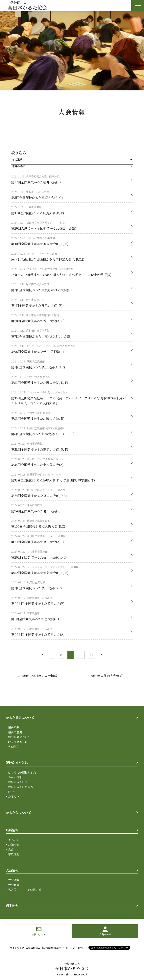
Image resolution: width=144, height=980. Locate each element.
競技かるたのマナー (21, 782)
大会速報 (14, 880)
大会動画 (14, 885)
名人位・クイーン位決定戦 (25, 890)
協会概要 (14, 727)
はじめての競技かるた (22, 772)
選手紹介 (12, 906)
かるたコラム (16, 796)
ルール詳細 (15, 777)
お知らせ (14, 845)
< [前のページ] (42, 655)
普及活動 (14, 854)
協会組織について (19, 737)
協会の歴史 (15, 732)
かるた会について (18, 813)
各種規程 (14, 747)
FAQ (11, 792)
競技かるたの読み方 (21, 787)
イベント (14, 840)
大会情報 (12, 870)
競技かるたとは (17, 763)
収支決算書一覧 (18, 742)
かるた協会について (20, 718)
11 (91, 655)
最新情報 (12, 830)
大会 (11, 849)
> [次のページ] (102, 655)
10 (81, 655)
